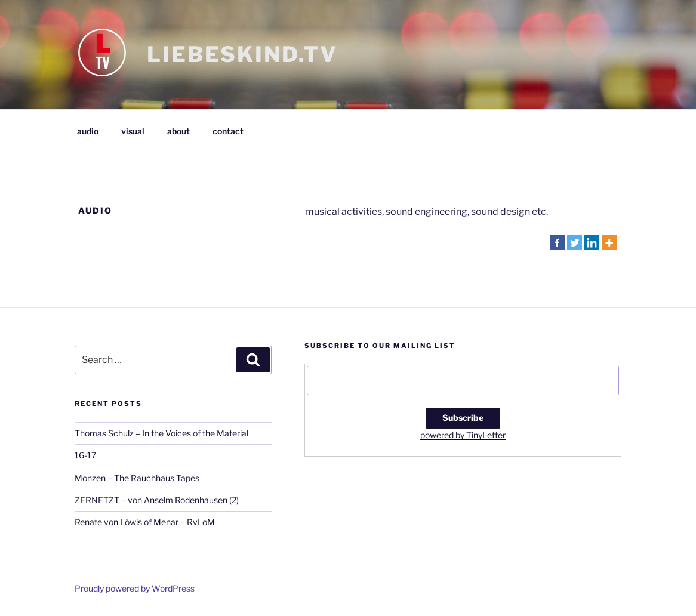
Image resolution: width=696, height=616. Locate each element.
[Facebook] (557, 243)
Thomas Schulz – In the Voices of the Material (161, 433)
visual (133, 131)
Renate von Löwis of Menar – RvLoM (145, 522)
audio (88, 131)
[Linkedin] (592, 243)
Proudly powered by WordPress (135, 588)
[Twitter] (575, 243)
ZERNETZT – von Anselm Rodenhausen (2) (157, 500)
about (178, 131)
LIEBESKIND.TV (242, 54)
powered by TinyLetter (463, 435)
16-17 (85, 455)
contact (228, 131)
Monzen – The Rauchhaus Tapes (137, 478)
